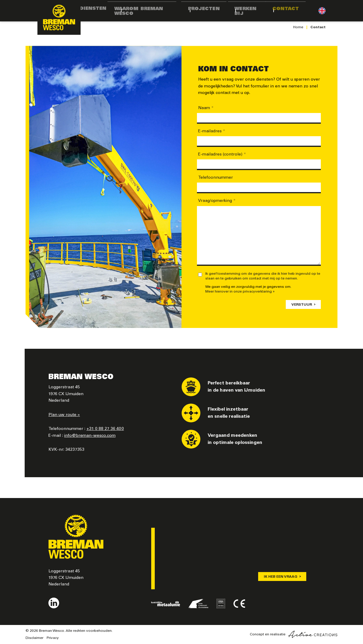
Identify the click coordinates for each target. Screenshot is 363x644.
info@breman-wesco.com (90, 436)
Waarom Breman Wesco (160, 11)
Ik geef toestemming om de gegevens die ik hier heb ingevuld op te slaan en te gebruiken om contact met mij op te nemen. (263, 276)
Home (298, 27)
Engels (322, 11)
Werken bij (259, 11)
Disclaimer (34, 638)
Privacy (53, 638)
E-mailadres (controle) (222, 155)
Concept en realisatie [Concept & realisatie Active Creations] (294, 634)
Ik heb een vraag (281, 577)
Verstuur (302, 305)
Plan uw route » (64, 415)
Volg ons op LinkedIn (54, 603)
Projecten (219, 11)
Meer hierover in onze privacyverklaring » (240, 292)
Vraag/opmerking (217, 201)
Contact (296, 11)
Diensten (105, 11)
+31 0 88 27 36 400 (105, 429)
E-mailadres (212, 131)
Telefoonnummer (216, 178)
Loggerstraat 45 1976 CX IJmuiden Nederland (66, 578)
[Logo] (61, 19)
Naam (206, 108)
